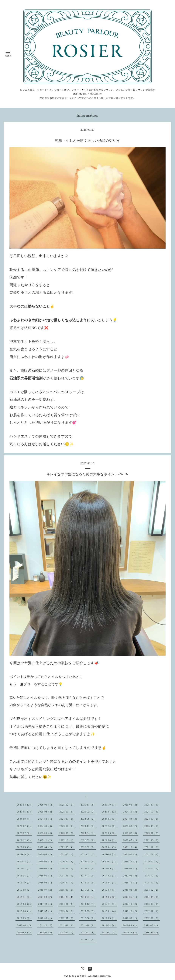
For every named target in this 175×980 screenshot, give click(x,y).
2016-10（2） (25, 883)
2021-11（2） (152, 847)
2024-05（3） (110, 819)
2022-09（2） (88, 840)
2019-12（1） (131, 862)
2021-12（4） (131, 847)
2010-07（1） (88, 939)
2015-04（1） (110, 890)
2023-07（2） (25, 833)
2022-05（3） (25, 847)
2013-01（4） (110, 911)
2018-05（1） (25, 876)
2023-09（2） (131, 826)
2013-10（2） (131, 904)
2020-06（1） (46, 862)
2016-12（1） (152, 876)
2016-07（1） (67, 883)
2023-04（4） (88, 833)
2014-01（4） (67, 904)
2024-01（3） (46, 826)
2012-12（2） (131, 911)
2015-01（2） (131, 890)
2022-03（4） (67, 847)
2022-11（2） (46, 840)
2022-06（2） (152, 840)
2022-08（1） (109, 840)
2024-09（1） (25, 819)
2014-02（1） (46, 904)
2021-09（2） (46, 854)
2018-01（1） (46, 876)
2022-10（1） (67, 840)
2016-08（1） (46, 883)
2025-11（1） (88, 805)
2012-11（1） (152, 911)
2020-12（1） (25, 862)
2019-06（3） (46, 869)
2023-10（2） (109, 826)
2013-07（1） (46, 911)
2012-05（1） (110, 918)
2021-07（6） (88, 854)
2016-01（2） (110, 883)
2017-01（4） (131, 876)
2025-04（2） (46, 812)
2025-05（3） (25, 812)
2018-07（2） (152, 869)
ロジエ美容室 (79, 976)
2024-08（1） (46, 819)
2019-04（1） (88, 869)
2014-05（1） (131, 897)
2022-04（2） (46, 847)
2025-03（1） (67, 812)
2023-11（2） (88, 826)
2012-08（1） (46, 918)
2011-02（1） (88, 932)
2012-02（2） (152, 918)
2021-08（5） (67, 854)
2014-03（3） (25, 904)
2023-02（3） (131, 833)
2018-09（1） (110, 869)
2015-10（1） (152, 883)
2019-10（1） (152, 862)
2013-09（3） (152, 904)
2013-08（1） (25, 911)
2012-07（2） (67, 918)
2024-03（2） (152, 819)
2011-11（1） (67, 925)
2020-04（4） (67, 862)
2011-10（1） (88, 925)
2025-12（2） (67, 805)
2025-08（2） (131, 805)
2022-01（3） (110, 847)
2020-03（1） (88, 862)
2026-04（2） (25, 805)
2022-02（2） (88, 847)
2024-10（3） (152, 812)
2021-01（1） (152, 854)
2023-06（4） (46, 833)
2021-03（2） (131, 854)
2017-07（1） (88, 876)
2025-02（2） (88, 812)
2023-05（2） (67, 833)
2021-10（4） (25, 854)
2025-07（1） (152, 805)
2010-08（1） (152, 932)
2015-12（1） (131, 883)
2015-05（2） (88, 890)
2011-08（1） (131, 925)
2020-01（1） (110, 862)
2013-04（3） (67, 911)
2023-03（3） (110, 833)
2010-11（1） (109, 932)
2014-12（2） (152, 890)
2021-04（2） (110, 854)
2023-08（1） (152, 826)
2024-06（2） (88, 819)
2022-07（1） (131, 840)
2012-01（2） (25, 925)
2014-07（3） (88, 897)
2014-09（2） (46, 897)
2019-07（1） (25, 869)
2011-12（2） (46, 925)
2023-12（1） (67, 826)
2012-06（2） (88, 918)
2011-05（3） (46, 932)
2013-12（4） (88, 904)
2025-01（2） (110, 812)
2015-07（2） (46, 890)
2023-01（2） (152, 833)
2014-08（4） (67, 897)
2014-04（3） (152, 897)
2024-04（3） (131, 819)
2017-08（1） (67, 876)
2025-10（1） (109, 805)
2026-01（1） (46, 805)
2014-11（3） (25, 897)
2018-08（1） (131, 869)
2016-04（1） (88, 883)
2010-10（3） (131, 932)
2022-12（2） (25, 840)
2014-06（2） (109, 897)
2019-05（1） (67, 869)
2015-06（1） (67, 890)
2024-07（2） (67, 819)
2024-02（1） (25, 826)
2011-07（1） (152, 925)
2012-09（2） (25, 918)
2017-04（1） (110, 876)
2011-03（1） (67, 932)
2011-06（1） (25, 932)
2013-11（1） (110, 904)
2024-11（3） (131, 812)
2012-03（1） (131, 918)
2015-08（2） (25, 890)
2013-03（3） (88, 911)
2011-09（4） (109, 925)
